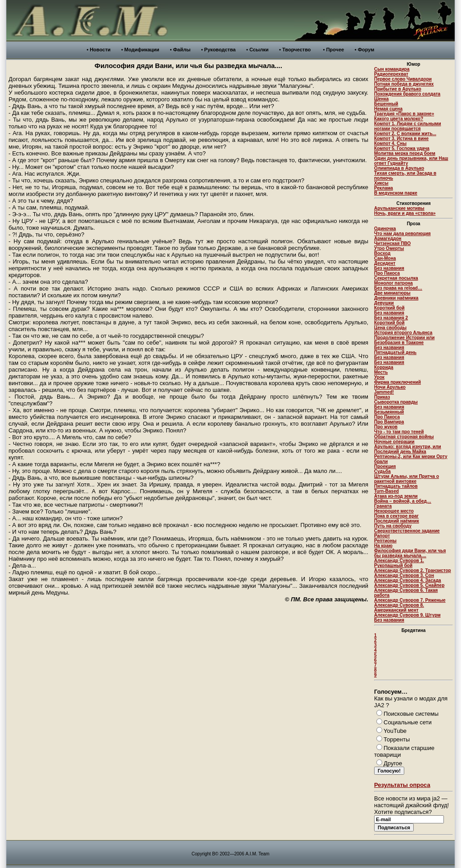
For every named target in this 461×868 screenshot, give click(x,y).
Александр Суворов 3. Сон (404, 575)
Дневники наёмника (396, 298)
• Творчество (295, 50)
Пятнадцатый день (395, 352)
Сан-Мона (385, 258)
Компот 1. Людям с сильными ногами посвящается (408, 126)
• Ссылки (257, 50)
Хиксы (381, 183)
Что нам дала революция (402, 234)
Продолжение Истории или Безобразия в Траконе (404, 340)
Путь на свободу (393, 526)
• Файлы (180, 50)
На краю (383, 546)
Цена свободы (390, 328)
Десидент (385, 263)
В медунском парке (396, 193)
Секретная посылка (396, 278)
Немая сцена (388, 109)
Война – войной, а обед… (403, 501)
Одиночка (385, 229)
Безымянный (389, 412)
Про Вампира (389, 422)
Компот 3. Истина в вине (401, 139)
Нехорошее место (394, 511)
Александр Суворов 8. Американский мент (399, 608)
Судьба (382, 471)
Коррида (384, 367)
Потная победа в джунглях (404, 84)
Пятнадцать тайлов (396, 486)
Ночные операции (394, 442)
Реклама (384, 188)
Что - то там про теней (399, 432)
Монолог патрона (393, 283)
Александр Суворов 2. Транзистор (413, 570)
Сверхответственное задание (407, 531)
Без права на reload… (398, 288)
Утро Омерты (389, 248)
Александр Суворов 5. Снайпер (409, 585)
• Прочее (334, 50)
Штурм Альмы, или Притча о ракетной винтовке (407, 479)
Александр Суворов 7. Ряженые (410, 600)
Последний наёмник (397, 521)
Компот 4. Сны (390, 143)
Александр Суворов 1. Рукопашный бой (399, 563)
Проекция (385, 466)
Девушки (384, 303)
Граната (383, 506)
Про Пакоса (387, 273)
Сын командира (392, 69)
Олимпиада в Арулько (399, 168)
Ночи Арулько (390, 387)
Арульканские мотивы (399, 208)
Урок (379, 377)
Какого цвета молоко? (399, 119)
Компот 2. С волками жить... (405, 134)
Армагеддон (388, 239)
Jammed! (384, 392)
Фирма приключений (398, 382)
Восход (382, 253)
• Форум (365, 50)
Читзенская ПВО (392, 243)
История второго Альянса (403, 333)
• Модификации (140, 50)
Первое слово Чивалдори (403, 79)
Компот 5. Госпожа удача (402, 148)
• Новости (99, 50)
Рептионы (385, 541)
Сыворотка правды (396, 402)
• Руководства (219, 50)
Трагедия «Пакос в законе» (404, 114)
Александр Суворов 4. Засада (408, 580)
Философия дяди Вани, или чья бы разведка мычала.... (410, 553)
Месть (381, 372)
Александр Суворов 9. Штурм (407, 615)
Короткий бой (389, 308)
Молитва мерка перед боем (405, 153)
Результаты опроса (402, 785)
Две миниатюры (392, 293)
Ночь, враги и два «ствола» (405, 213)
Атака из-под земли (396, 496)
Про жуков (386, 427)
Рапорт (382, 536)
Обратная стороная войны (404, 437)
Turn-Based (386, 491)
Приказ (382, 397)
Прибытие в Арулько (398, 89)
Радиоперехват (391, 74)
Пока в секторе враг (396, 516)
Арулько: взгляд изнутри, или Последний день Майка (408, 449)
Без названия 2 (391, 318)
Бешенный (386, 104)
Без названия (389, 268)
